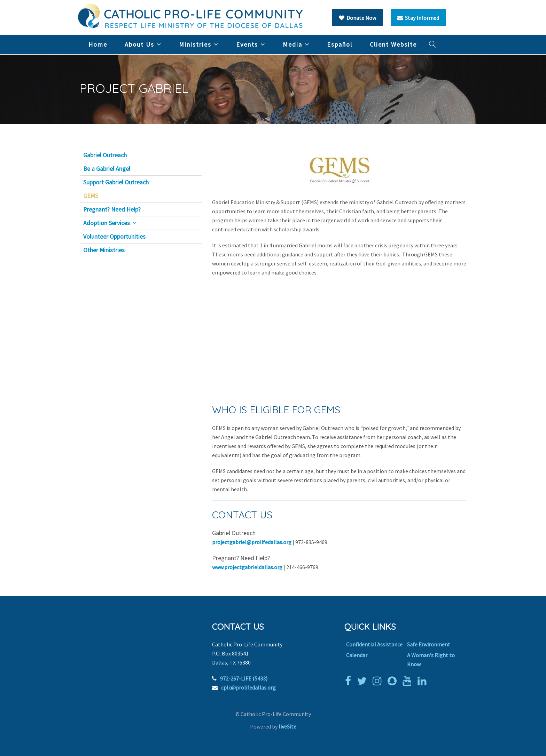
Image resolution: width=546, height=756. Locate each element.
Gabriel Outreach (105, 155)
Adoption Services (107, 223)
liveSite (287, 726)
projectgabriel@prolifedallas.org (252, 542)
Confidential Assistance (374, 644)
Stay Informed (418, 18)
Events (247, 44)
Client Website (393, 44)
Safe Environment (429, 644)
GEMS (91, 196)
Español (340, 44)
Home (98, 44)
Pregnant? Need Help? (112, 209)
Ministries (195, 44)
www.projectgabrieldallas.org (247, 567)
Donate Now (357, 18)
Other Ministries (104, 250)
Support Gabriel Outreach (116, 182)
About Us (139, 44)
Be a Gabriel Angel (107, 169)
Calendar (357, 655)
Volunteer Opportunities (114, 237)
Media (292, 44)
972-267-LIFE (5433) (244, 678)
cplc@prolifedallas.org (248, 687)
